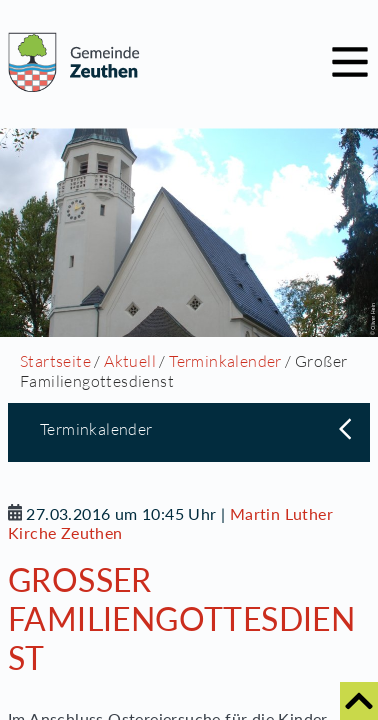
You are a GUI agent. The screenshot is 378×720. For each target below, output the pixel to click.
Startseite (55, 361)
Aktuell (130, 361)
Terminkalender (225, 361)
